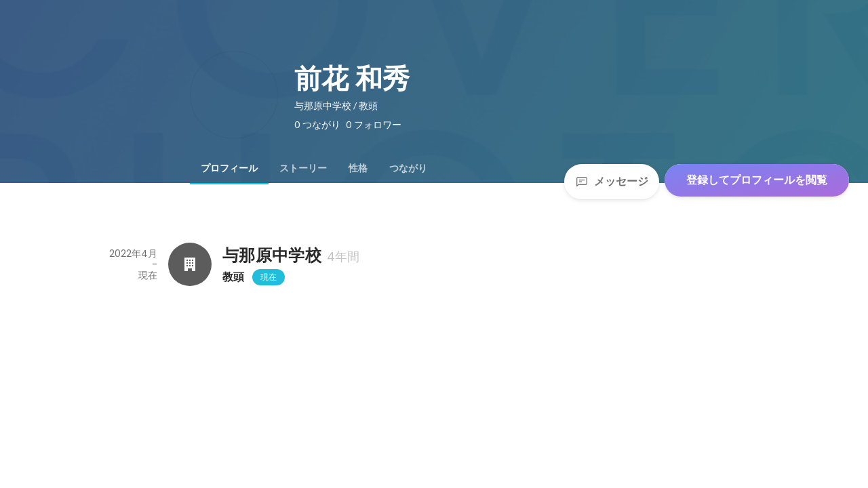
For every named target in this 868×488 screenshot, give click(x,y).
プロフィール (229, 168)
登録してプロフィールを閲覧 (757, 180)
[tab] (229, 168)
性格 (358, 168)
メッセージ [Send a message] (612, 181)
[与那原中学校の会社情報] (190, 264)
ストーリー (303, 168)
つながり (408, 168)
